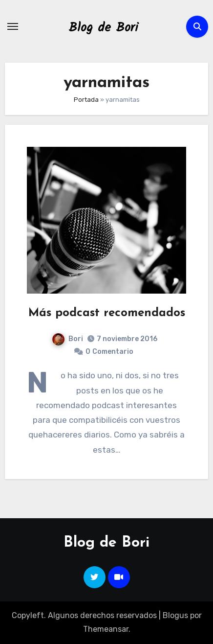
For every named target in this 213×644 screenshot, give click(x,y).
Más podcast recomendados (107, 313)
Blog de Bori (103, 28)
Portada (86, 100)
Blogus (175, 615)
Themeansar (106, 629)
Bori (68, 339)
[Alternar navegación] (13, 26)
